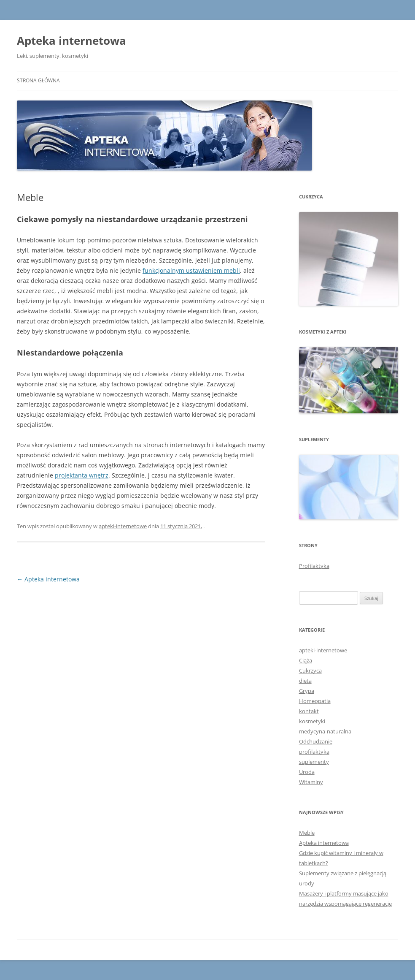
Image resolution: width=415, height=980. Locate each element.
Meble (307, 833)
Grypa (307, 691)
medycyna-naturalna (325, 731)
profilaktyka (314, 752)
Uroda (307, 772)
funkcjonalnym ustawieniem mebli (191, 270)
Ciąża (306, 660)
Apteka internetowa (71, 41)
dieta (305, 681)
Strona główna (38, 80)
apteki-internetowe (123, 526)
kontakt (309, 711)
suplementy (314, 762)
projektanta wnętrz (82, 475)
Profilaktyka (314, 566)
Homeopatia (315, 701)
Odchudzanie (316, 741)
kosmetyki (312, 721)
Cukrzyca (310, 671)
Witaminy (311, 782)
